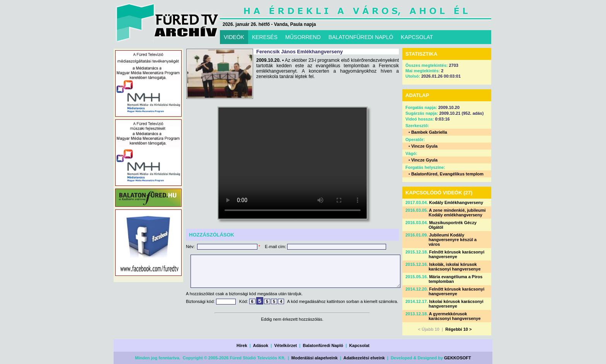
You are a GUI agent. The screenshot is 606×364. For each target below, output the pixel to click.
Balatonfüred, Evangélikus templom (447, 174)
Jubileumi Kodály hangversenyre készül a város (453, 240)
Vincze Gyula (424, 146)
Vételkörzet (286, 345)
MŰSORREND (303, 37)
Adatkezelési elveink (364, 358)
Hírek (242, 345)
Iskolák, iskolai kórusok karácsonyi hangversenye (455, 267)
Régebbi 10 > (458, 329)
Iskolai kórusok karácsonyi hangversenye (456, 304)
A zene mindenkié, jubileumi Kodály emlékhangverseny (457, 213)
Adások (260, 345)
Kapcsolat (359, 345)
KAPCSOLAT (417, 37)
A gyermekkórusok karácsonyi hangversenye (455, 316)
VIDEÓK (234, 37)
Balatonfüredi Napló (323, 345)
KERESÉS (265, 37)
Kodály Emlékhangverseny (456, 202)
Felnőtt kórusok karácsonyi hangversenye (456, 254)
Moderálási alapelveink (315, 358)
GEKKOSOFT (458, 358)
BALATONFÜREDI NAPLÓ (361, 37)
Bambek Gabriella (429, 132)
